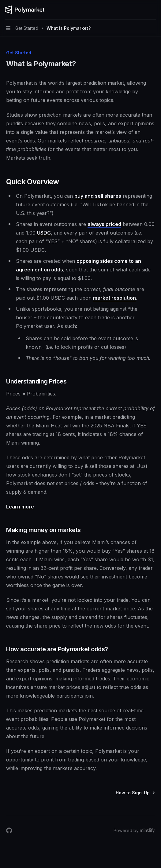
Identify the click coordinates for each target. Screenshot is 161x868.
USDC (44, 233)
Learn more (20, 507)
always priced (104, 224)
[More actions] (153, 10)
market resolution (114, 298)
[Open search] (141, 10)
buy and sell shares (98, 196)
